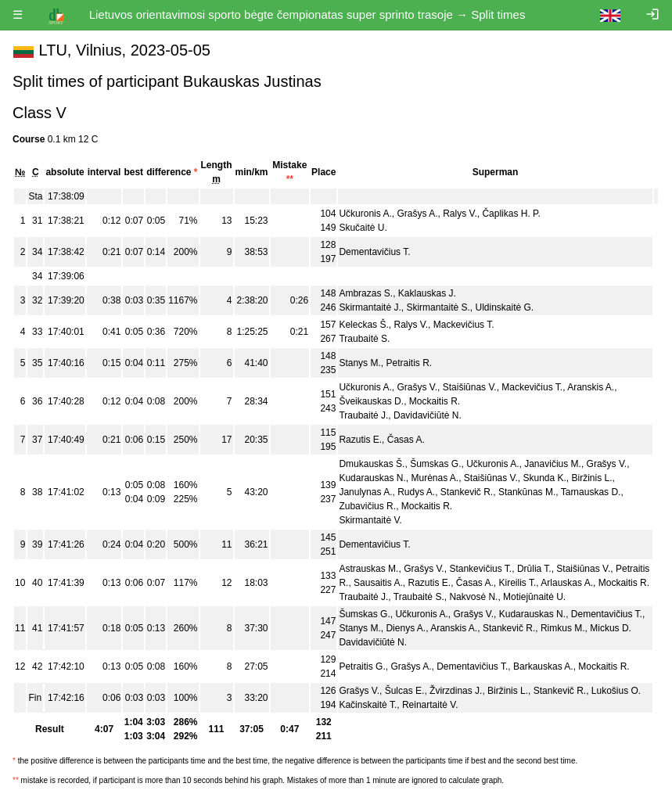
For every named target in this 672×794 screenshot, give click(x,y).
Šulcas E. (405, 691)
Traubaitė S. (364, 339)
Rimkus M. (563, 628)
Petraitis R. (409, 363)
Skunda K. (544, 478)
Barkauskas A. (543, 666)
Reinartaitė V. (430, 705)
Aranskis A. (591, 387)
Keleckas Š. (363, 325)
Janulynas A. (365, 492)
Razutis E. (360, 440)
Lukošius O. (616, 691)
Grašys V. (417, 387)
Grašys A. (417, 214)
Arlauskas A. (567, 583)
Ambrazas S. (366, 293)
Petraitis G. (362, 666)
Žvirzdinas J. (456, 691)
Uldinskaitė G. (505, 307)
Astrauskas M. (368, 569)
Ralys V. (460, 214)
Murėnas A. (435, 478)
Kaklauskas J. (427, 293)
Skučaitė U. (363, 228)
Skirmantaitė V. (370, 520)
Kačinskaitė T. (368, 705)
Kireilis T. (518, 583)
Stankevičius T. (480, 569)
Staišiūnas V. (470, 387)
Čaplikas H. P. (511, 214)
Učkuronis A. (365, 214)
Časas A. (406, 440)
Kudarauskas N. (372, 478)
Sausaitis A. (378, 583)
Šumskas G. (435, 464)
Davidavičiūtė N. (428, 415)
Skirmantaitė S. (438, 307)
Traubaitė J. (363, 415)
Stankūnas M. (527, 492)
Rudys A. (416, 492)
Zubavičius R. (367, 506)
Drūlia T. (534, 569)
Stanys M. (359, 363)
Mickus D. (611, 628)
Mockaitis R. (435, 401)
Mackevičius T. (464, 325)
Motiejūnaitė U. (534, 597)
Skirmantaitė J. (370, 307)
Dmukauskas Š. (372, 464)
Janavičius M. (553, 464)
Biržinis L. (592, 478)
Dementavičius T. (374, 252)
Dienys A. (406, 628)
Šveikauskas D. (371, 401)
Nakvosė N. (473, 597)
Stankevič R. (467, 492)
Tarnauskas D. (591, 492)
